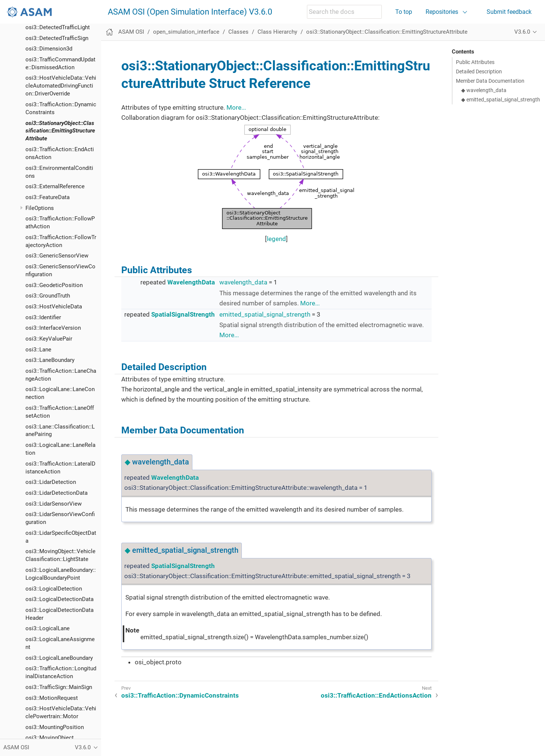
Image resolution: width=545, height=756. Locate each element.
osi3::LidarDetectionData (57, 493)
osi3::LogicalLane (48, 628)
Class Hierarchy (277, 32)
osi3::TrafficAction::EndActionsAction (376, 695)
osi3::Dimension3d (49, 49)
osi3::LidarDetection (51, 482)
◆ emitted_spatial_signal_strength (501, 100)
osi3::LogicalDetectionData (60, 599)
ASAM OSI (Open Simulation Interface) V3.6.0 (190, 12)
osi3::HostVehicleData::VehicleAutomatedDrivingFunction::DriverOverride (61, 86)
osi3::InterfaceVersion (53, 328)
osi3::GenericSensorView (57, 256)
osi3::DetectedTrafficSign (57, 38)
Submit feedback (509, 12)
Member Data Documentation (490, 81)
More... (236, 107)
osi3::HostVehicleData (54, 307)
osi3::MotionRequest (52, 698)
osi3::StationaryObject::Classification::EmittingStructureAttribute (60, 131)
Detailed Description (479, 71)
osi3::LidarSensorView (54, 504)
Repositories (442, 12)
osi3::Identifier (43, 317)
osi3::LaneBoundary (50, 360)
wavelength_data (243, 282)
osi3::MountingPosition (55, 727)
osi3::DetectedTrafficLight (58, 27)
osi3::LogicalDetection (54, 589)
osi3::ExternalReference (55, 186)
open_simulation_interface (186, 32)
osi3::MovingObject (50, 738)
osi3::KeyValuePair (49, 339)
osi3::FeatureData (48, 197)
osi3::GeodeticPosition (54, 285)
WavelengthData (191, 282)
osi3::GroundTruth (48, 296)
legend (276, 239)
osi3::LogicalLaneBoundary (59, 658)
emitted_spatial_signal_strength (265, 314)
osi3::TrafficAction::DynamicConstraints (180, 695)
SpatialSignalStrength (183, 314)
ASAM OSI (131, 32)
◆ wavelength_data (484, 90)
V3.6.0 (522, 32)
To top (404, 12)
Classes (238, 32)
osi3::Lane (38, 350)
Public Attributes (475, 62)
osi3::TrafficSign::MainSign (59, 687)
